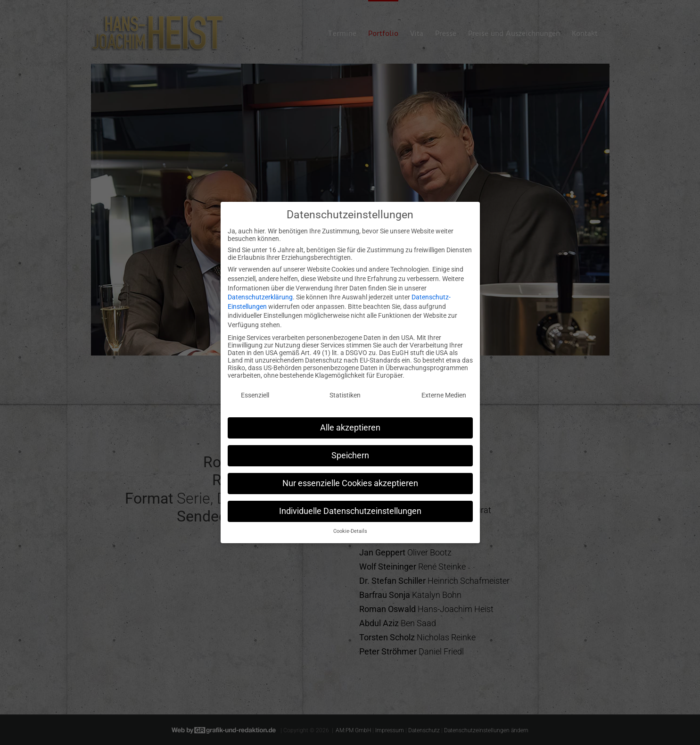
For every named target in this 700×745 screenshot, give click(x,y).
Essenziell (255, 391)
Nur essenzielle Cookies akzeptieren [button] (350, 479)
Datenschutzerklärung (260, 293)
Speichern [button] (350, 451)
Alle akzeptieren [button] (350, 423)
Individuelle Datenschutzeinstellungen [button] (350, 506)
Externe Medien (444, 391)
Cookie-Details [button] (350, 527)
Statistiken (345, 391)
